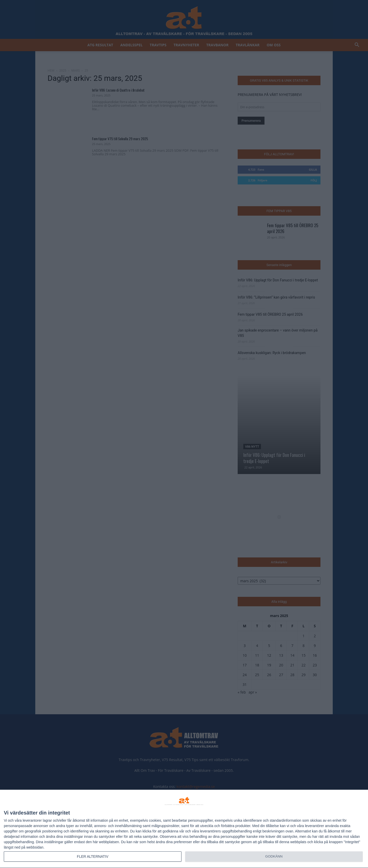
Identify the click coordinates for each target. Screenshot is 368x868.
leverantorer (32, 820)
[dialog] (184, 829)
